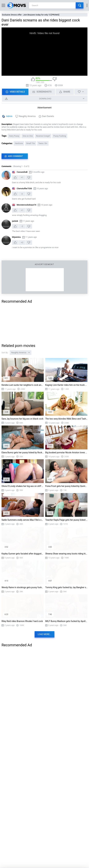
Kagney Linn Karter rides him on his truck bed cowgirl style (66, 385)
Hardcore (19, 143)
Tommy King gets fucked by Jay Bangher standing (66, 587)
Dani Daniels (48, 116)
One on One (28, 136)
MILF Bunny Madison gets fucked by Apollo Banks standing (66, 621)
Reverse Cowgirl (43, 136)
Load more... (44, 634)
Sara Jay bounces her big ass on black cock (22, 419)
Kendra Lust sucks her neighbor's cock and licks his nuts (23, 385)
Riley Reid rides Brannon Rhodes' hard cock (22, 621)
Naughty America (27, 116)
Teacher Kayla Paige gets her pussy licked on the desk (66, 520)
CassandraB (22, 172)
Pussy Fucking (60, 136)
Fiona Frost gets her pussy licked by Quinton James (66, 486)
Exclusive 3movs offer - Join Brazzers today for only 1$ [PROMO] (31, 15)
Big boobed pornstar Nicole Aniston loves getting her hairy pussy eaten (66, 453)
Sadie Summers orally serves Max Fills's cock (23, 520)
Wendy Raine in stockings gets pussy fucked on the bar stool (23, 587)
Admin (9, 116)
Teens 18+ (43, 143)
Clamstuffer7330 (24, 188)
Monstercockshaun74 (26, 205)
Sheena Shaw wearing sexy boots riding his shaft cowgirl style (66, 554)
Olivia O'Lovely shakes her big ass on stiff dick (23, 486)
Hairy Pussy (14, 136)
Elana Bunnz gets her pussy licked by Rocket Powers (23, 453)
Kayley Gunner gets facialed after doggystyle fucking (23, 554)
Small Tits (31, 143)
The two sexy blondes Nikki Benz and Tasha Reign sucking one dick (66, 419)
